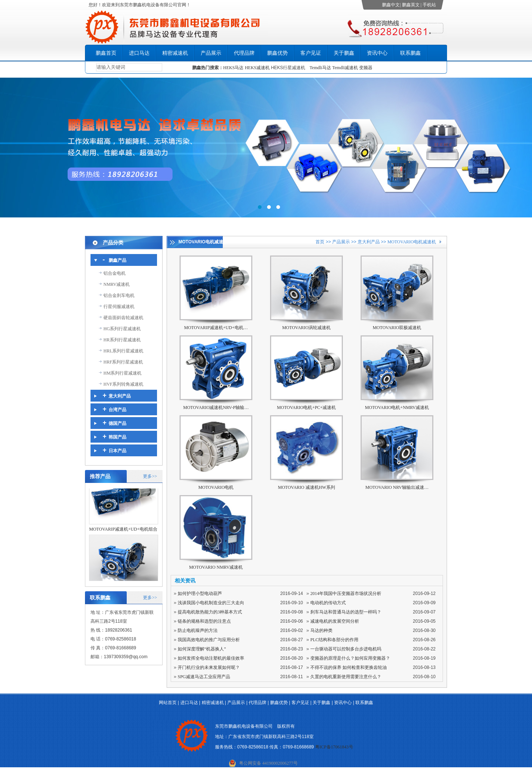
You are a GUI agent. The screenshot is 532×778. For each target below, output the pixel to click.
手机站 (429, 5)
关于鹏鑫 (344, 53)
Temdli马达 (320, 68)
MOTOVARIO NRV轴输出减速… (397, 487)
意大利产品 (369, 242)
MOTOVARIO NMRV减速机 (216, 567)
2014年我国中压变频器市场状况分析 (346, 593)
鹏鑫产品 (117, 260)
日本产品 (117, 451)
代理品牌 (244, 53)
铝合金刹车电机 (119, 295)
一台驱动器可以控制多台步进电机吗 (346, 649)
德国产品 (117, 423)
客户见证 (311, 53)
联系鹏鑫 (410, 53)
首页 (320, 242)
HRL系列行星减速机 (123, 351)
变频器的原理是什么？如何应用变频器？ (350, 658)
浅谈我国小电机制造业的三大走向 (211, 603)
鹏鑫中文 (391, 5)
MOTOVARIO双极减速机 (397, 328)
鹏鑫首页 (106, 53)
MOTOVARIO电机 (216, 487)
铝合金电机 (115, 273)
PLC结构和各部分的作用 (334, 640)
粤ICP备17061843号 (334, 747)
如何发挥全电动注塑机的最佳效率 (211, 658)
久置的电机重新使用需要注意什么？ (346, 677)
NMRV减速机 (117, 284)
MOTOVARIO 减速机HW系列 (306, 487)
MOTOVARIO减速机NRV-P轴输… (216, 407)
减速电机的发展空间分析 (335, 621)
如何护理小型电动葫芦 (200, 593)
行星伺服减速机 (119, 307)
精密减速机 (175, 53)
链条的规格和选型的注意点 (204, 621)
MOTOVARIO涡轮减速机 (307, 328)
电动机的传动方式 (328, 603)
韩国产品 (117, 437)
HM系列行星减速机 (122, 373)
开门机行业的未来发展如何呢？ (209, 667)
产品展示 (211, 53)
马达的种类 (321, 630)
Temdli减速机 (346, 68)
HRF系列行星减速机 (123, 362)
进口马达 (139, 53)
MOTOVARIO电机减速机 (412, 242)
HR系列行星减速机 (122, 340)
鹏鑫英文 (411, 5)
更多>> (150, 476)
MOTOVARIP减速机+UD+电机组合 (123, 535)
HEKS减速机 (257, 68)
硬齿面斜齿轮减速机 (123, 318)
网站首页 (168, 703)
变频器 (366, 68)
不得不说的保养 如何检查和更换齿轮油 (349, 667)
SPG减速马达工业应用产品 (204, 677)
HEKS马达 (233, 68)
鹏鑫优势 (277, 53)
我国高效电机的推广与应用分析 (209, 640)
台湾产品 (117, 410)
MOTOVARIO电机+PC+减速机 (307, 407)
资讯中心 (377, 53)
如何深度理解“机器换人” (202, 649)
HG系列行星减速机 (122, 329)
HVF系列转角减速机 (123, 384)
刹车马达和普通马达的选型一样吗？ (346, 612)
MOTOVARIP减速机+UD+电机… (216, 328)
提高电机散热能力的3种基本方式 (210, 612)
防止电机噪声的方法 (198, 630)
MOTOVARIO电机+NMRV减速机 (397, 407)
